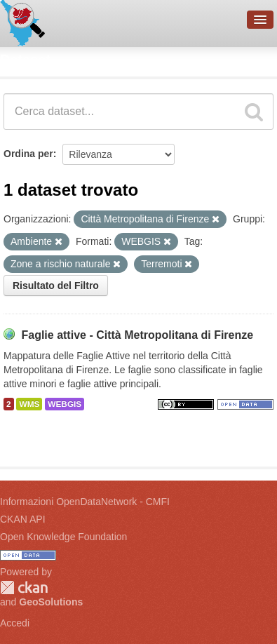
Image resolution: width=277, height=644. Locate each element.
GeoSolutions (51, 602)
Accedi (15, 623)
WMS (29, 404)
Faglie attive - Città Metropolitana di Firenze (137, 335)
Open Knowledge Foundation (63, 537)
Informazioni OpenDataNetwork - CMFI (85, 502)
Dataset (25, 60)
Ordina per (28, 154)
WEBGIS (65, 404)
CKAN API (23, 519)
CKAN (24, 588)
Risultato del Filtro (56, 286)
